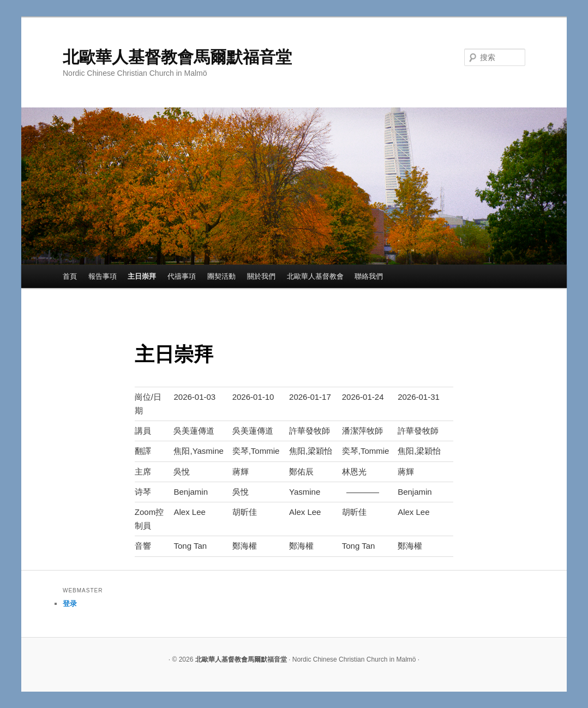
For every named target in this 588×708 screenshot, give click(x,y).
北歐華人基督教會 (315, 276)
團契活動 (221, 276)
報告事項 (103, 276)
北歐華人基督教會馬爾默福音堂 (177, 57)
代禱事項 (182, 276)
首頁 (70, 276)
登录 (70, 604)
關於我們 (261, 276)
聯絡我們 (369, 276)
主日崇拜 (142, 276)
